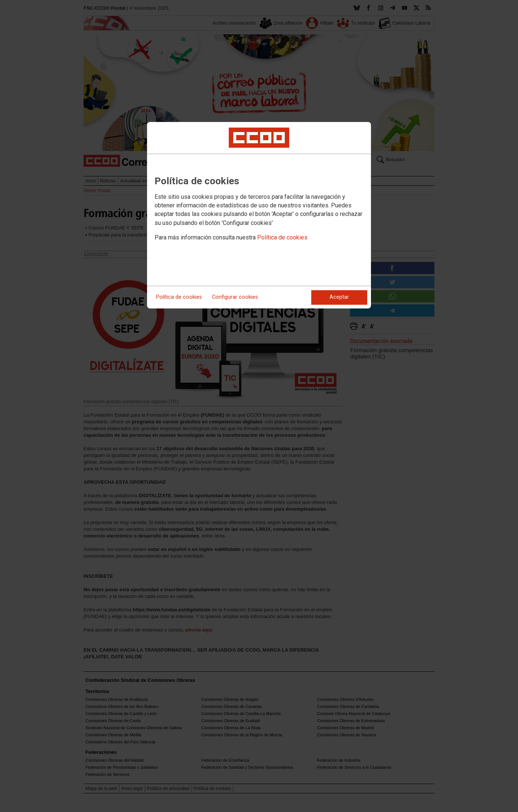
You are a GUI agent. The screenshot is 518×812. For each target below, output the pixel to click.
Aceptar (339, 297)
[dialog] (259, 215)
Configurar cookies (235, 297)
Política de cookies (282, 237)
